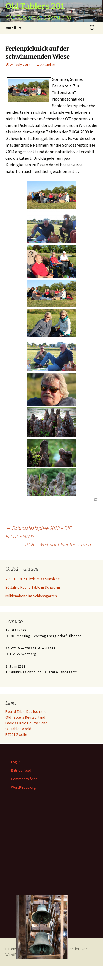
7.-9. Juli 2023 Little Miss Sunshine (33, 579)
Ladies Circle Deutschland (27, 723)
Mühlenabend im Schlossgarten (31, 596)
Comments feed (24, 779)
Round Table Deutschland (26, 711)
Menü (11, 28)
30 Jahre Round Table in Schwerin (33, 587)
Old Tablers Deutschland (25, 717)
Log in (16, 762)
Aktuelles (48, 65)
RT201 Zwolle (16, 734)
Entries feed (21, 770)
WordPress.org (23, 787)
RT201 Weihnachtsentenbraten (61, 544)
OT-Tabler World (18, 729)
